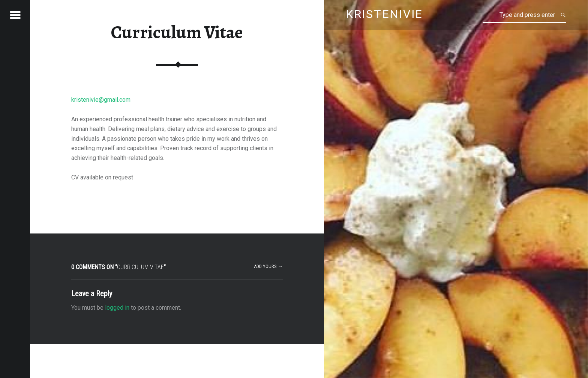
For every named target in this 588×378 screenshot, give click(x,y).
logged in (117, 308)
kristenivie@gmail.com (101, 100)
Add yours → (268, 266)
